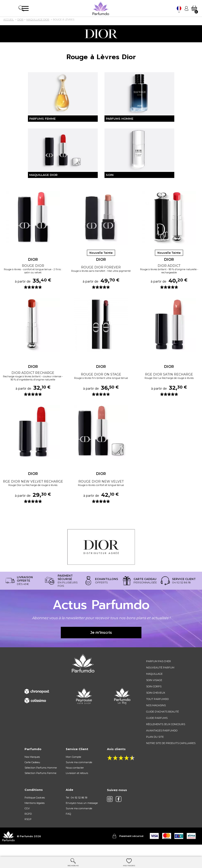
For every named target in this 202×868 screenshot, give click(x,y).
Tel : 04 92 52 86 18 (76, 809)
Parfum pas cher (159, 672)
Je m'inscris (101, 644)
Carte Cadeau (32, 774)
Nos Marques (32, 768)
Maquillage (154, 685)
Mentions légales (35, 814)
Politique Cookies (35, 809)
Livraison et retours (77, 784)
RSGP (28, 830)
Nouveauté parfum (160, 679)
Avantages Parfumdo (162, 742)
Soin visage (154, 691)
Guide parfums (157, 729)
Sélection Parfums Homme (41, 779)
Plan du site (155, 748)
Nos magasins (156, 717)
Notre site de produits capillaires (171, 754)
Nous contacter (75, 779)
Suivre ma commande (79, 774)
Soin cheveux (156, 704)
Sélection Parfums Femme (40, 784)
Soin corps (154, 698)
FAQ (68, 825)
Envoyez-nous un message (82, 814)
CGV (27, 820)
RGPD (28, 825)
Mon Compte (73, 768)
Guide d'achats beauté (162, 723)
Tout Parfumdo (157, 710)
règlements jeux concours (166, 735)
